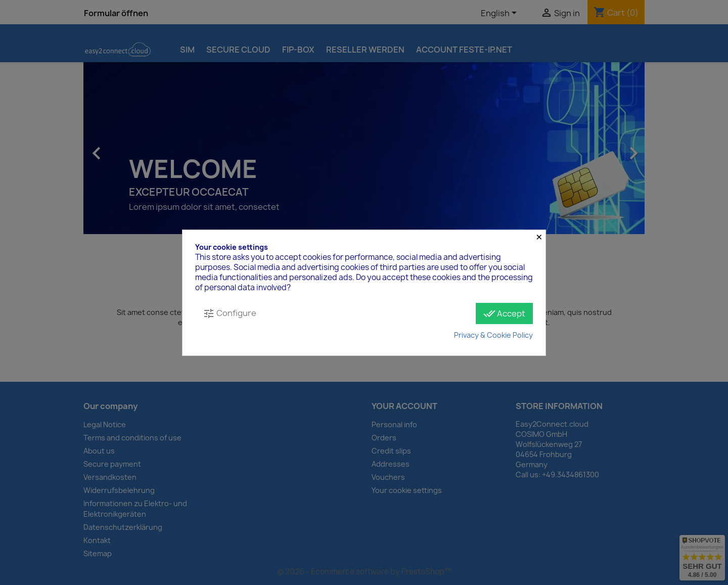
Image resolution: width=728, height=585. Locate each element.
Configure (230, 313)
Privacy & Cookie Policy (493, 335)
